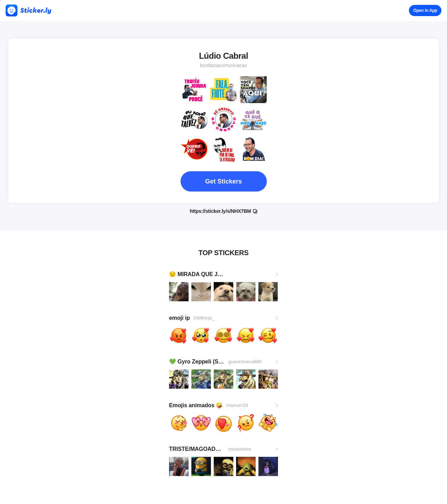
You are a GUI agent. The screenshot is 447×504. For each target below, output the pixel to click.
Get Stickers (223, 181)
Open (425, 10)
